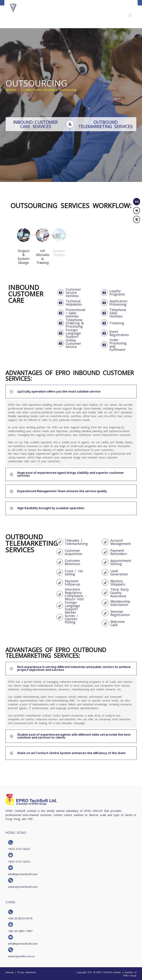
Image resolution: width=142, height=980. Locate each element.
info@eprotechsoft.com (23, 874)
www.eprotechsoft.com (23, 887)
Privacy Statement (27, 972)
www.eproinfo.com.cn (21, 956)
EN (137, 202)
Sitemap (10, 972)
